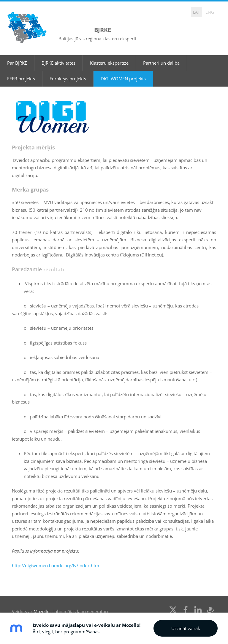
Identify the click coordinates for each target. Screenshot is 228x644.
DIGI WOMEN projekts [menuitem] (123, 68)
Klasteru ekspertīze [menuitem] (109, 52)
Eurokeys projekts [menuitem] (68, 68)
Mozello (42, 601)
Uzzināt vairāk (186, 628)
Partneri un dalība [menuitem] (161, 52)
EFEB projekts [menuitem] (21, 68)
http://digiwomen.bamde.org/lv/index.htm (56, 555)
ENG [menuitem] (210, 12)
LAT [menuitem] (197, 12)
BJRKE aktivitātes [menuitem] (58, 52)
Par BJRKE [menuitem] (17, 52)
